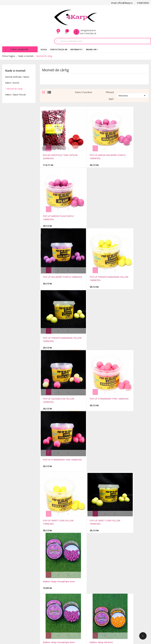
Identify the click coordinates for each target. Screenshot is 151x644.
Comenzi (88, 583)
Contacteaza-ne (48, 589)
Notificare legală (70, 583)
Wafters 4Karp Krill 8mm (127, 341)
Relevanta (132, 95)
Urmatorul (142, 511)
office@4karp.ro (10, 577)
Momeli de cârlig (15, 89)
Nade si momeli (15, 71)
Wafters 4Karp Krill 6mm (91, 341)
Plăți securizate (69, 600)
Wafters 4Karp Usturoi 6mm (129, 489)
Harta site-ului (47, 593)
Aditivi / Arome (12, 83)
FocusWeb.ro (26, 620)
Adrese (87, 592)
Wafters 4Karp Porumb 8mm (93, 489)
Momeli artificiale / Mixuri (17, 77)
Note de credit (91, 587)
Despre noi (67, 596)
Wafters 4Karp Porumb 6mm (57, 489)
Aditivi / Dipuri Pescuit (15, 95)
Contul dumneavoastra (94, 565)
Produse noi (46, 575)
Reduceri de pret (48, 571)
